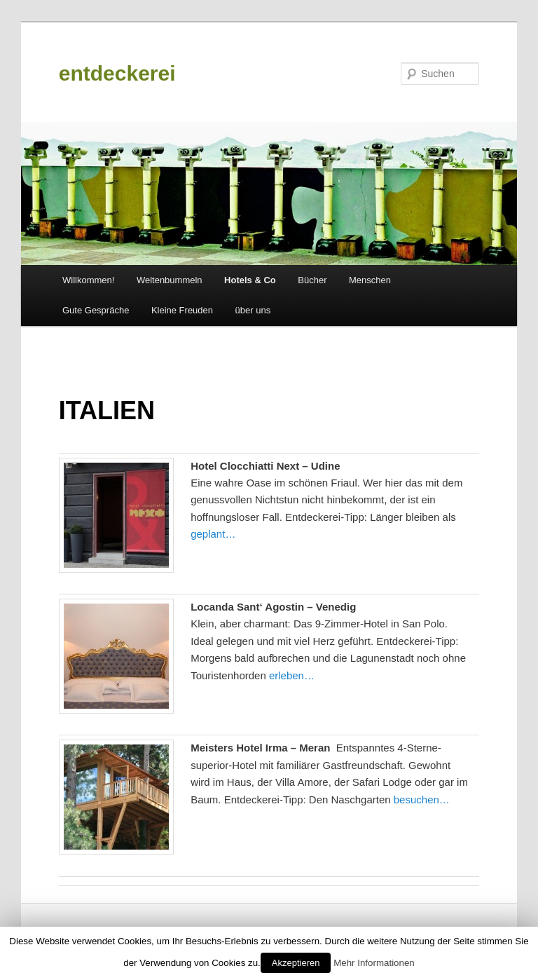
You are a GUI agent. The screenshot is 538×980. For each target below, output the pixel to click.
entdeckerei (117, 73)
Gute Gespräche (96, 310)
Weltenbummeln (170, 280)
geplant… (213, 534)
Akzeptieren (296, 963)
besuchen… (422, 799)
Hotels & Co (250, 280)
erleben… (292, 675)
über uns (253, 310)
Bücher (312, 280)
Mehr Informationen (374, 963)
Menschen (370, 280)
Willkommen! (88, 280)
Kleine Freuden (182, 310)
